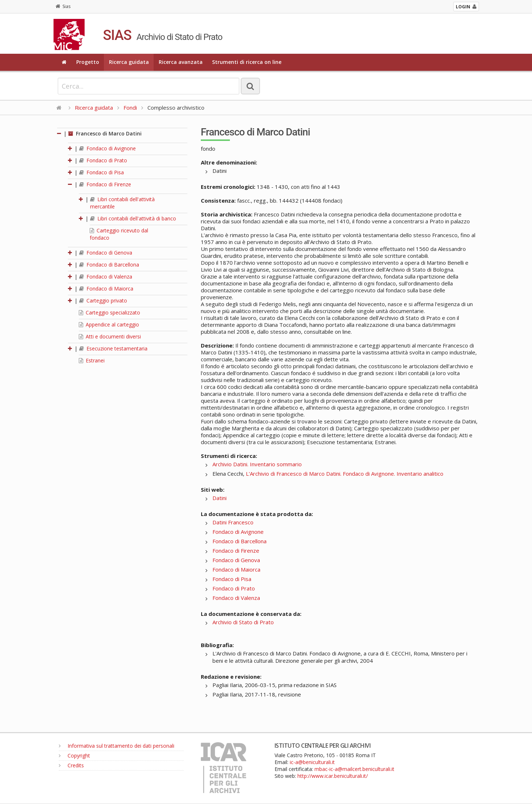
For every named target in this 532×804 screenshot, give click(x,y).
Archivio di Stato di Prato (243, 622)
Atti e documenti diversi (110, 336)
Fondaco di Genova (106, 253)
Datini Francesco (233, 522)
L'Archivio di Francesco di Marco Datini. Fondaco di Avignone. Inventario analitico (345, 474)
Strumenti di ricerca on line (247, 62)
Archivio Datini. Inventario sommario (257, 464)
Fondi (130, 107)
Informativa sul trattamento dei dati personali (117, 746)
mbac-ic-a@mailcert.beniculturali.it (354, 769)
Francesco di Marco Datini (105, 133)
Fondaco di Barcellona (109, 265)
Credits (71, 765)
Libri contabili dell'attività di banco (133, 218)
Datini (220, 498)
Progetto (88, 62)
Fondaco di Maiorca (106, 289)
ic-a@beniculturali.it (312, 762)
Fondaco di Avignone (107, 148)
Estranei (92, 360)
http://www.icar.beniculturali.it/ (333, 776)
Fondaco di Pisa (101, 172)
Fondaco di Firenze (105, 184)
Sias (63, 6)
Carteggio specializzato (109, 312)
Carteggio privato (103, 301)
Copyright (74, 756)
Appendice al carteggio (109, 324)
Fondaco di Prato (103, 160)
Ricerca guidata (129, 62)
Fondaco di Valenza (106, 277)
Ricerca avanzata (181, 62)
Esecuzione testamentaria (113, 348)
